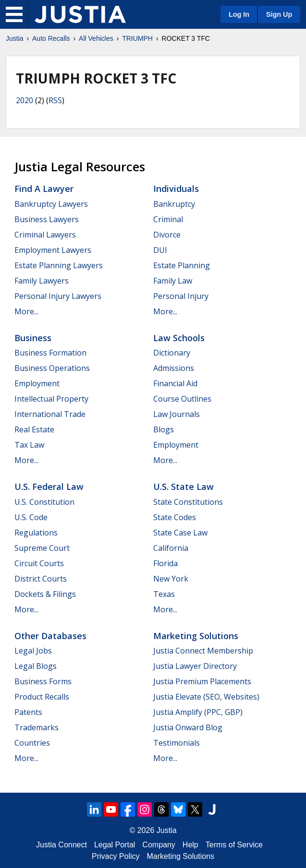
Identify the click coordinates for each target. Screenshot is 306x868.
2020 (24, 100)
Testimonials (177, 743)
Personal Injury (181, 296)
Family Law (173, 281)
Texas (164, 594)
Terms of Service (234, 845)
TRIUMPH (137, 38)
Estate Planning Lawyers (59, 265)
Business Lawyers (47, 219)
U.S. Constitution (44, 502)
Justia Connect (61, 845)
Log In (239, 14)
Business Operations (52, 368)
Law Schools (179, 338)
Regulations (36, 533)
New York (171, 579)
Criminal (168, 219)
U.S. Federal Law (49, 487)
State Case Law (180, 533)
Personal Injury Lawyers (58, 296)
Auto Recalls (51, 38)
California (171, 548)
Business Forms (43, 681)
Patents (28, 712)
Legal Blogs (36, 666)
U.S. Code (31, 517)
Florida (165, 563)
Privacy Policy (116, 856)
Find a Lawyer (44, 189)
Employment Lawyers (53, 250)
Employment (37, 383)
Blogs (164, 429)
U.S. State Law (184, 487)
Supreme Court (42, 548)
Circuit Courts (39, 563)
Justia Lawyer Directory (195, 666)
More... (26, 311)
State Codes (175, 517)
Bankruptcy (174, 204)
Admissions (174, 368)
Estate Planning (182, 265)
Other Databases (50, 636)
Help (190, 845)
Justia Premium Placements (202, 681)
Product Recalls (42, 697)
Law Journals (177, 414)
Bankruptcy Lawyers (51, 204)
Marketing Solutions (196, 636)
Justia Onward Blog (188, 727)
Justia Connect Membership (203, 651)
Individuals (176, 189)
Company (159, 845)
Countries (32, 743)
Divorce (167, 235)
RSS (55, 100)
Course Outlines (182, 399)
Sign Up (279, 14)
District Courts (41, 579)
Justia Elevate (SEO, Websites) (206, 697)
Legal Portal (115, 845)
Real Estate (34, 429)
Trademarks (37, 727)
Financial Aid (175, 383)
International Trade (50, 414)
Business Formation (50, 353)
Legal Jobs (33, 651)
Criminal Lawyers (45, 235)
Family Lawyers (42, 281)
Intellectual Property (51, 399)
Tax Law (29, 445)
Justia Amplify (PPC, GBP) (198, 712)
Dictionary (172, 353)
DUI (160, 250)
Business (33, 338)
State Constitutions (188, 502)
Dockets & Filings (45, 594)
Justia (15, 38)
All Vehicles (96, 38)
